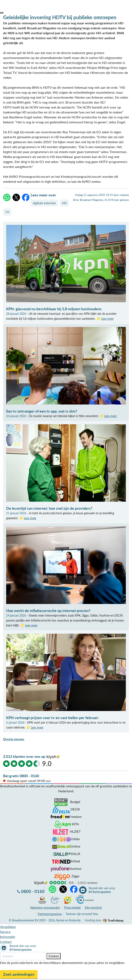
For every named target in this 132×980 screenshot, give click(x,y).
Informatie (8, 937)
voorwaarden (45, 907)
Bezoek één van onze (102, 890)
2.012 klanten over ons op (24, 756)
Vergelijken (8, 927)
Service (5, 932)
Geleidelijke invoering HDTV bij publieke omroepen (60, 17)
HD (64, 203)
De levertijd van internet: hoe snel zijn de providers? (49, 508)
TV (7, 212)
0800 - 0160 (33, 891)
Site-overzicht (93, 907)
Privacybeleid (72, 907)
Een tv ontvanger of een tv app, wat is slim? (42, 411)
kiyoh (53, 757)
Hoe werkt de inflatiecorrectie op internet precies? (48, 611)
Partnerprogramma (50, 914)
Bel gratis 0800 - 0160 (21, 776)
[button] (2, 13)
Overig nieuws (14, 739)
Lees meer (107, 319)
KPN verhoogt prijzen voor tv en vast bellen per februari (52, 718)
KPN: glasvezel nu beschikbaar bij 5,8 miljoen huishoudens (54, 309)
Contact (6, 942)
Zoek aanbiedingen (19, 974)
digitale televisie (44, 203)
